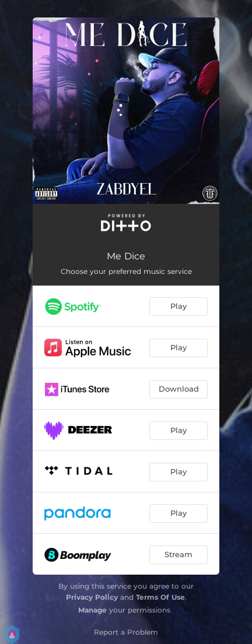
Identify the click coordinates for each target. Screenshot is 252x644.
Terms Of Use (160, 597)
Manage (92, 610)
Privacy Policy (92, 597)
